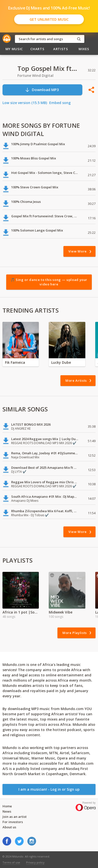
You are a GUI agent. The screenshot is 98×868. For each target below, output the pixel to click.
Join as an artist (15, 817)
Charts (37, 49)
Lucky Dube (61, 362)
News (7, 811)
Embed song (60, 103)
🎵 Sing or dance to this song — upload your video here (49, 282)
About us (9, 827)
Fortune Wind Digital (35, 75)
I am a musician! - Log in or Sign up (49, 789)
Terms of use (11, 862)
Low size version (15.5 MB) (25, 103)
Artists (61, 49)
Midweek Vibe (61, 612)
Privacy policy (35, 862)
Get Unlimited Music (49, 19)
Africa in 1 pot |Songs (21, 612)
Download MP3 (42, 90)
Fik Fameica (15, 362)
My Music (14, 49)
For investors (13, 822)
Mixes (84, 49)
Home (7, 806)
